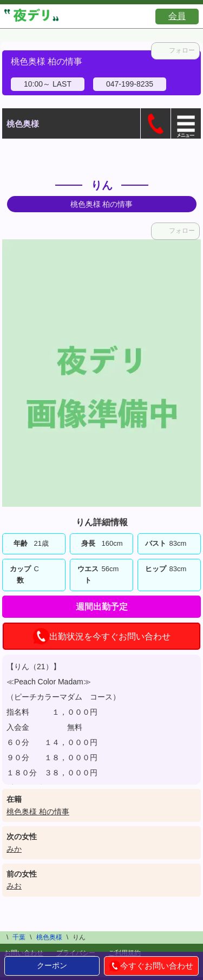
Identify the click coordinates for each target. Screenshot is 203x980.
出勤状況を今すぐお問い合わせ (102, 636)
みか (14, 849)
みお (14, 886)
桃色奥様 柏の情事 (38, 812)
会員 (177, 16)
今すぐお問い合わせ (151, 966)
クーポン (52, 965)
